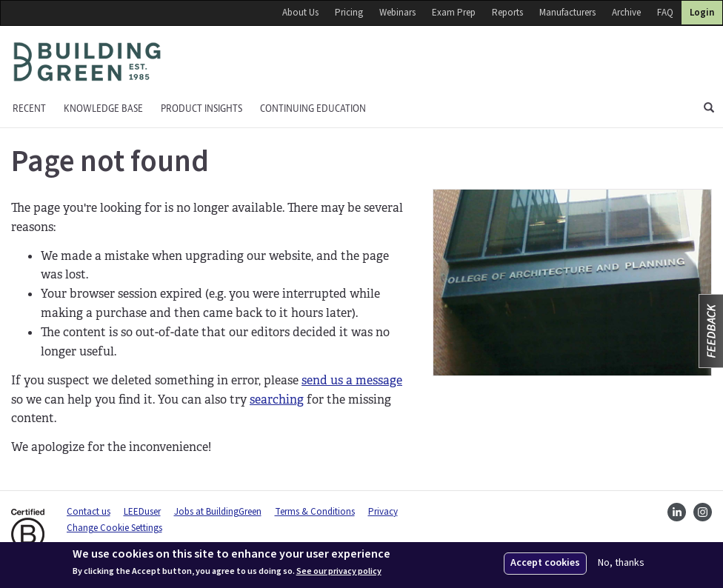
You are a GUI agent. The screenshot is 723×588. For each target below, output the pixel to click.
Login (702, 13)
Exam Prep (454, 13)
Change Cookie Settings (114, 528)
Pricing (349, 13)
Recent (29, 108)
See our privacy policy (339, 572)
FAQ (665, 13)
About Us (300, 13)
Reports (507, 13)
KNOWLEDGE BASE (103, 108)
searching (277, 400)
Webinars (397, 13)
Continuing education (313, 108)
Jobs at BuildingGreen (218, 512)
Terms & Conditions (315, 512)
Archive (626, 13)
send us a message (352, 380)
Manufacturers (567, 13)
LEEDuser (142, 512)
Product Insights (201, 108)
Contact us (89, 512)
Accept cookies (545, 563)
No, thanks (621, 563)
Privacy (383, 512)
